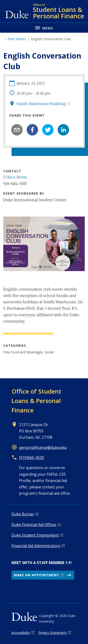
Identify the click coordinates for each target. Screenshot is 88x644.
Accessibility (21, 633)
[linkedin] (63, 130)
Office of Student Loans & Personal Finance (36, 401)
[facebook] (32, 130)
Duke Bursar (23, 514)
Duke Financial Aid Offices (34, 525)
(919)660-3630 (31, 458)
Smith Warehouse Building (41, 104)
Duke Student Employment (35, 535)
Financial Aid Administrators (36, 546)
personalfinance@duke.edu (43, 447)
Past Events (17, 39)
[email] (17, 130)
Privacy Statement (52, 633)
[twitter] (48, 130)
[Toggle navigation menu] (44, 28)
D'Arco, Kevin (15, 177)
